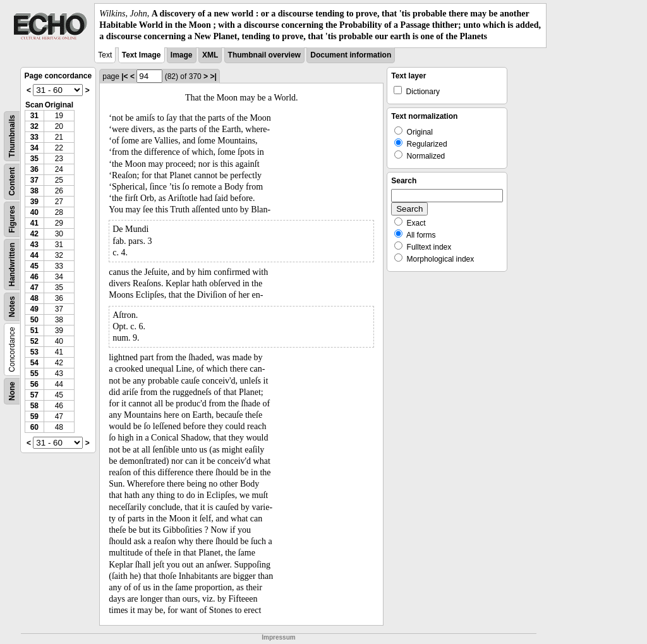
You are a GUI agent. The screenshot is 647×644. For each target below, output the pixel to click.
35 (34, 159)
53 (34, 352)
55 (34, 374)
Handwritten (12, 264)
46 (34, 277)
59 (34, 416)
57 (34, 395)
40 (34, 212)
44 (34, 255)
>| (213, 76)
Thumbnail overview (264, 55)
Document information (351, 55)
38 (34, 191)
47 (34, 288)
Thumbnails (12, 136)
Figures (12, 219)
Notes (12, 306)
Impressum (278, 637)
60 (34, 427)
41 (34, 223)
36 (34, 169)
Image (182, 55)
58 (34, 406)
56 (34, 384)
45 (34, 266)
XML (210, 55)
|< (124, 76)
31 (34, 116)
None (12, 391)
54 (34, 363)
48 (34, 298)
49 (34, 309)
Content (12, 181)
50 (34, 320)
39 (34, 202)
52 (34, 341)
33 (34, 137)
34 (34, 148)
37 (34, 180)
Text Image (142, 55)
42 (34, 234)
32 (34, 126)
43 (34, 245)
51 (34, 331)
